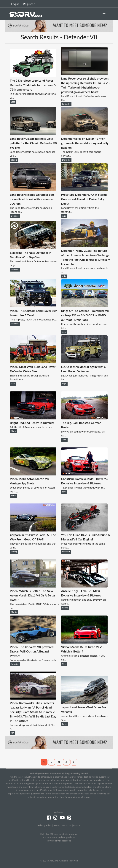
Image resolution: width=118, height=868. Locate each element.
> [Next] (74, 762)
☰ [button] (104, 15)
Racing (14, 552)
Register (29, 4)
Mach (13, 431)
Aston (13, 496)
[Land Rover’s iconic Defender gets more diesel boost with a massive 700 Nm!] (33, 190)
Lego (13, 102)
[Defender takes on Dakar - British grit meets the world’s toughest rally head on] (84, 134)
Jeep (64, 332)
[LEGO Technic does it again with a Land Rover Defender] (84, 362)
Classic (14, 160)
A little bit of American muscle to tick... (32, 427)
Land (13, 384)
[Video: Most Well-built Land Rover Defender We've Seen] (33, 362)
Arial (64, 216)
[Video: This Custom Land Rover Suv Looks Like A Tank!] (33, 306)
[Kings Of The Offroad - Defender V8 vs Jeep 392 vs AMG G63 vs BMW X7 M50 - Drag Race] (84, 306)
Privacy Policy (45, 825)
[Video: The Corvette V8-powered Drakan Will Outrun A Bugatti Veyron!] (33, 642)
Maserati (66, 552)
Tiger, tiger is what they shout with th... (83, 488)
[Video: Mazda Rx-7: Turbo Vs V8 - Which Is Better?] (84, 642)
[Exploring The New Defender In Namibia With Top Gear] (33, 248)
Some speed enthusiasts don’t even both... (34, 660)
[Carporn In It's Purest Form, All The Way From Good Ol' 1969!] (33, 530)
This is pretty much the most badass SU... (33, 319)
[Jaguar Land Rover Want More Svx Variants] (84, 703)
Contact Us (66, 825)
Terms (56, 825)
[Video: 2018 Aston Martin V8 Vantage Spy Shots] (33, 474)
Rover (65, 724)
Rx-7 (64, 664)
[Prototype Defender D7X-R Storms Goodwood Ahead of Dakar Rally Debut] (84, 190)
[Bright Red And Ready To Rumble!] (33, 418)
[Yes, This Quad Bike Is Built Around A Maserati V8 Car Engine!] (84, 530)
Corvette (15, 664)
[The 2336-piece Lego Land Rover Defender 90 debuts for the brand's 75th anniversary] (33, 76)
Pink (64, 492)
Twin (64, 440)
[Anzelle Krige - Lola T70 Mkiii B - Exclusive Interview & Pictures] (84, 586)
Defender (66, 104)
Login (15, 4)
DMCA (77, 825)
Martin (14, 612)
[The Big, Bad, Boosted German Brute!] (84, 418)
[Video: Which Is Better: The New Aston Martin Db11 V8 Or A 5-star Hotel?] (33, 586)
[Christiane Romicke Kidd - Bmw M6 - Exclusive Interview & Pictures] (84, 474)
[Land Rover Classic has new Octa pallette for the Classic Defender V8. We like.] (33, 134)
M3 (12, 733)
